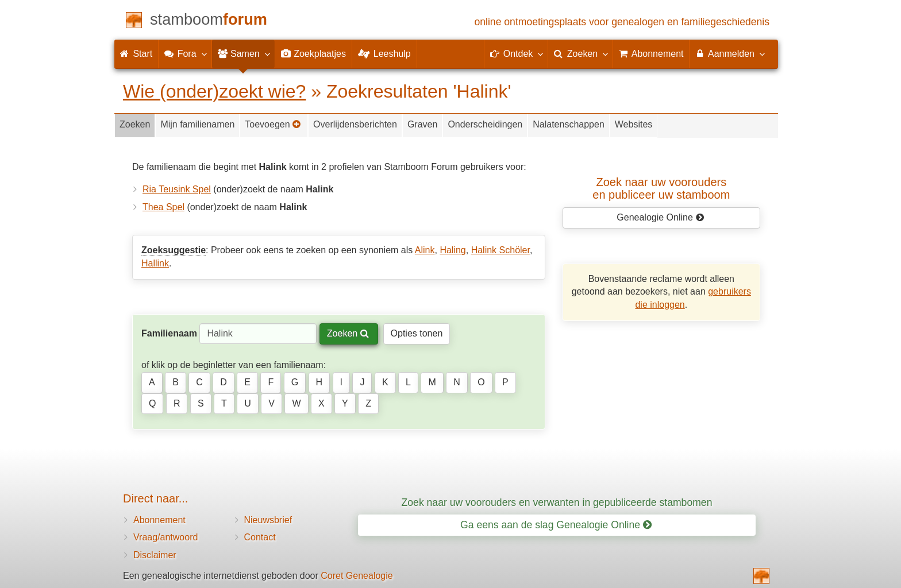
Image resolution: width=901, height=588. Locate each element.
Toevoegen (273, 124)
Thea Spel (163, 207)
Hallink (155, 263)
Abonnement (159, 520)
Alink (425, 250)
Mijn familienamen (197, 124)
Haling (453, 250)
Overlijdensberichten (355, 124)
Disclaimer (155, 555)
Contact (260, 537)
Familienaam (169, 333)
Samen (243, 53)
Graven (422, 124)
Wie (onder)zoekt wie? (214, 91)
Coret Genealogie (357, 576)
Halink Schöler (500, 250)
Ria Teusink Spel (177, 189)
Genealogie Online (660, 217)
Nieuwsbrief (268, 520)
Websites (634, 124)
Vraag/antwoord (165, 537)
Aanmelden (729, 53)
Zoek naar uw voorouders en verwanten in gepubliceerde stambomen (557, 502)
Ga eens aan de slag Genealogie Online (556, 525)
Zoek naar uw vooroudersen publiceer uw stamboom (661, 188)
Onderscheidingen (485, 124)
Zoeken (135, 124)
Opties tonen (417, 333)
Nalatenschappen (569, 124)
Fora (185, 53)
